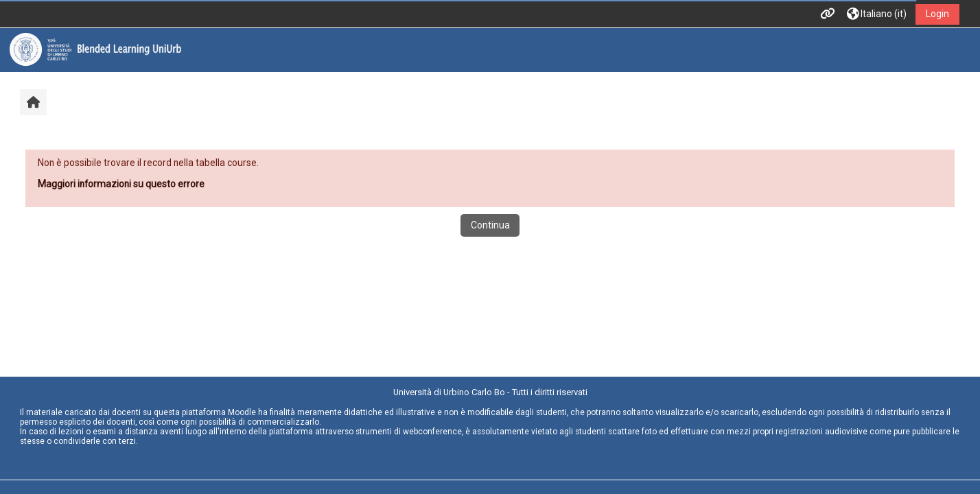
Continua (490, 225)
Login (937, 14)
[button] (877, 14)
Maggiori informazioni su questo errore (121, 184)
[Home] (95, 49)
